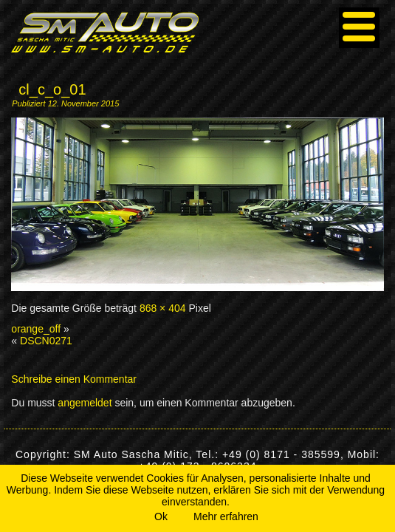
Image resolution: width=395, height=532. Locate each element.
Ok (161, 516)
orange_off (36, 329)
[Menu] (359, 28)
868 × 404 (163, 308)
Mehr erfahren (226, 516)
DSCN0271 (46, 341)
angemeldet (85, 403)
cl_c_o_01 (52, 89)
